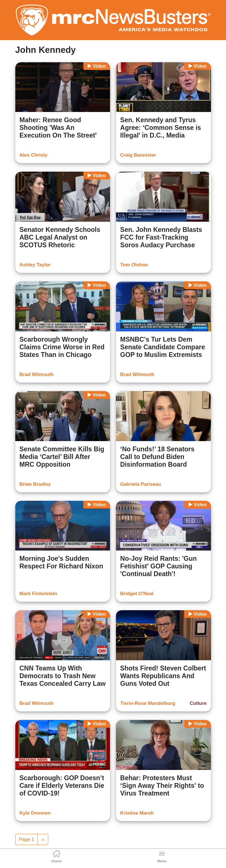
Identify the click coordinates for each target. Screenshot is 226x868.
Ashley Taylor (35, 265)
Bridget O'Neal (137, 594)
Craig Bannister (138, 155)
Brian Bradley (35, 484)
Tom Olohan (134, 265)
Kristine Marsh (137, 813)
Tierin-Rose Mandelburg (148, 703)
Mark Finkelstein (38, 594)
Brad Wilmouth (37, 374)
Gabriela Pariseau (141, 484)
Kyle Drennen (35, 813)
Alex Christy (34, 155)
